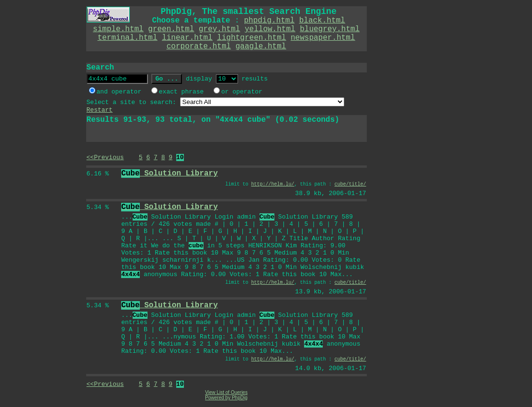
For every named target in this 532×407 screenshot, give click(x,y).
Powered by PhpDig (226, 398)
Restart (100, 110)
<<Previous (105, 157)
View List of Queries (226, 392)
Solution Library (170, 174)
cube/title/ (351, 184)
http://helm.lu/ (273, 184)
